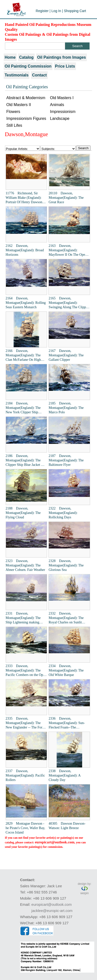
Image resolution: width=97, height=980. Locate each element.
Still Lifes (14, 125)
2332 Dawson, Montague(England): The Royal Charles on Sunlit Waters (66, 618)
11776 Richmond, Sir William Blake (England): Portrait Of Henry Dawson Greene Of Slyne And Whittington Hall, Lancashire (26, 198)
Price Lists (65, 66)
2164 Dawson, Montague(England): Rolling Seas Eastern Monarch (26, 303)
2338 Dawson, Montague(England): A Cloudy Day (64, 775)
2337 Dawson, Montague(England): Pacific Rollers (25, 775)
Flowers (13, 112)
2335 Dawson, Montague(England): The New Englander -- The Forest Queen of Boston (26, 723)
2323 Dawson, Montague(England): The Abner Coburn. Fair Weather (25, 565)
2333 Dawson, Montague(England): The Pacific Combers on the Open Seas (26, 671)
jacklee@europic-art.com (52, 911)
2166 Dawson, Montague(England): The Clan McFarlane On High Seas (23, 355)
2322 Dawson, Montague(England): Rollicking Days (63, 513)
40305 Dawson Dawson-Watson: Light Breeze (67, 826)
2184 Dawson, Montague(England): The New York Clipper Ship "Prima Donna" (23, 408)
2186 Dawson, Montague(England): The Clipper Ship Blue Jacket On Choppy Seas (25, 461)
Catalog (26, 57)
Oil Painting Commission (28, 66)
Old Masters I (62, 98)
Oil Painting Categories (27, 87)
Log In (56, 11)
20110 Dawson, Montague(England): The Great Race (66, 198)
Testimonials (17, 75)
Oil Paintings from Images (61, 57)
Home (10, 57)
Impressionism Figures (26, 118)
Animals (57, 105)
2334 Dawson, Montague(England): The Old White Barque (66, 670)
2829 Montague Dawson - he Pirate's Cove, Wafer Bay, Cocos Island (25, 828)
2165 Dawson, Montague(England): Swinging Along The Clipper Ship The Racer (69, 303)
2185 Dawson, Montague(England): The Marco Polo (66, 408)
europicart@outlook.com (55, 842)
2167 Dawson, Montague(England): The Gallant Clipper (66, 355)
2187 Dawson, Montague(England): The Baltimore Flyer (66, 460)
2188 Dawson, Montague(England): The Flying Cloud (23, 513)
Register (42, 11)
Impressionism (63, 112)
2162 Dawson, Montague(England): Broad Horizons (25, 250)
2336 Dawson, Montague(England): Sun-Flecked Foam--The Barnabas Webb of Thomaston (67, 723)
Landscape (60, 118)
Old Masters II (19, 105)
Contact (39, 75)
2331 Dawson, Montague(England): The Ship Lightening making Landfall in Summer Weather (26, 618)
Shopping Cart (75, 11)
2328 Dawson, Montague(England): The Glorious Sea (66, 565)
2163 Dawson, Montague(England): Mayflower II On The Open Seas (68, 250)
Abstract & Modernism (26, 98)
